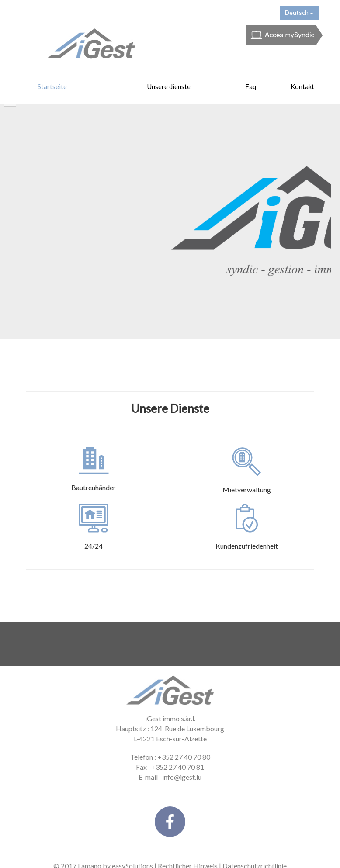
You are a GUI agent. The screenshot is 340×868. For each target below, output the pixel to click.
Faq (251, 86)
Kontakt (302, 86)
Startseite (52, 86)
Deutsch (299, 12)
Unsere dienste (169, 86)
